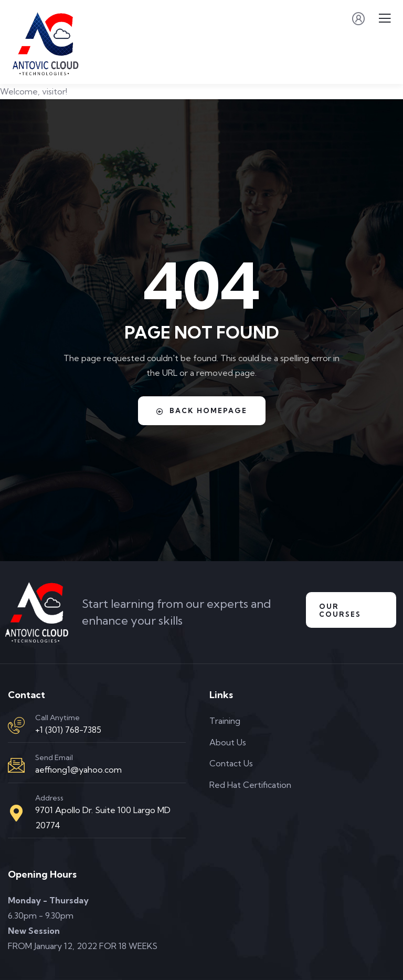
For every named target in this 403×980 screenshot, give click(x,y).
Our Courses (340, 610)
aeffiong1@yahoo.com (78, 770)
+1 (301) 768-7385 (68, 730)
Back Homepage (202, 411)
